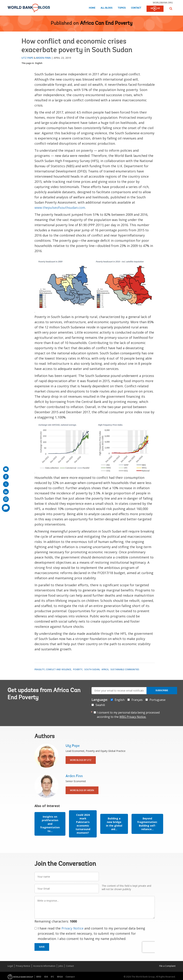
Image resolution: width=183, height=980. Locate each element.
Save (42, 947)
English (39, 63)
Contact (136, 8)
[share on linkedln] (6, 492)
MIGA (60, 977)
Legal (10, 966)
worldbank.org (163, 3)
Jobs (61, 966)
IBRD (39, 977)
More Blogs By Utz (81, 760)
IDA (46, 977)
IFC (52, 977)
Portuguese (158, 700)
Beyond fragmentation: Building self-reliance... (147, 824)
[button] (171, 9)
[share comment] (6, 508)
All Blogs (107, 8)
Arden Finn (43, 58)
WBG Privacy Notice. (133, 717)
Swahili (100, 705)
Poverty (78, 669)
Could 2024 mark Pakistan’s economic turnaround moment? (83, 824)
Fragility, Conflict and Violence (53, 669)
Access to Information (44, 966)
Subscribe (162, 690)
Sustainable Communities (125, 669)
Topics (122, 8)
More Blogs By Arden (82, 790)
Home (92, 8)
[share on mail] (6, 469)
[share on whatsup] (6, 499)
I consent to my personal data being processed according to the (128, 715)
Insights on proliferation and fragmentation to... (50, 824)
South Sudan (92, 669)
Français (137, 700)
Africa (105, 669)
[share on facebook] (6, 477)
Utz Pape (27, 58)
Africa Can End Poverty (106, 23)
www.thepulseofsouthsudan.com (60, 208)
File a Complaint (167, 966)
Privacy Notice (72, 928)
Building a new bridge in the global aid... (114, 824)
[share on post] (6, 484)
